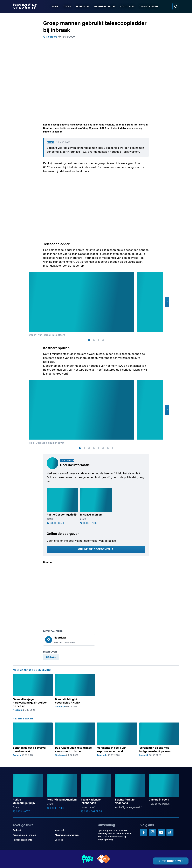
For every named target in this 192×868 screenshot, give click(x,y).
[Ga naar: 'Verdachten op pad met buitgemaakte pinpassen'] (159, 739)
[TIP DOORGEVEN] (171, 861)
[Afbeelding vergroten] (132, 275)
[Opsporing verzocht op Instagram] (152, 832)
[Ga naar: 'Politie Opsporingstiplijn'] (63, 506)
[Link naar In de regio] (74, 830)
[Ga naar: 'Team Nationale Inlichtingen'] (96, 793)
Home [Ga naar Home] (55, 6)
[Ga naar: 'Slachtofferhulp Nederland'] (130, 791)
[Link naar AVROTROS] (88, 859)
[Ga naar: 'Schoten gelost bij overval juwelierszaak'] (33, 739)
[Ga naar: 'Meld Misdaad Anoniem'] (62, 792)
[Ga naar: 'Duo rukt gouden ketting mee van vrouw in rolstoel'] (75, 739)
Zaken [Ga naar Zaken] (67, 6)
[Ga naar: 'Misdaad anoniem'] (96, 506)
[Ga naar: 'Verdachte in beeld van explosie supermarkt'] (117, 739)
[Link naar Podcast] (33, 830)
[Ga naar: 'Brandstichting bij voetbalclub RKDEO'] (75, 692)
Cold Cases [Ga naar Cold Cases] (127, 6)
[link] (69, 640)
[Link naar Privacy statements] (33, 840)
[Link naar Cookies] (74, 840)
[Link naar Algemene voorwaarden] (74, 835)
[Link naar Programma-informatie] (33, 835)
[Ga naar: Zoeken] (176, 6)
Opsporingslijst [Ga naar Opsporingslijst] (105, 6)
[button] (167, 302)
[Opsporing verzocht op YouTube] (161, 832)
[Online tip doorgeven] (96, 549)
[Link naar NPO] (104, 859)
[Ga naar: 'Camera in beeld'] (164, 790)
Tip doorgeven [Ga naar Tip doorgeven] (149, 6)
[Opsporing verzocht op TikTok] (170, 832)
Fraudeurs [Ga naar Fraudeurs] (83, 6)
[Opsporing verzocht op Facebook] (144, 832)
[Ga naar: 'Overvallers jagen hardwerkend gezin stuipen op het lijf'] (33, 692)
